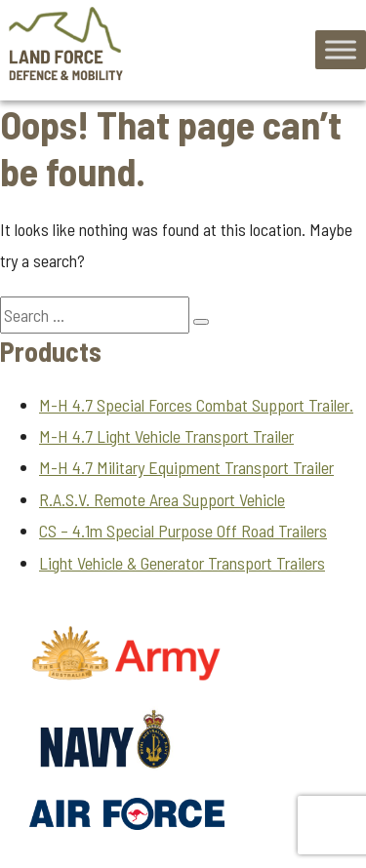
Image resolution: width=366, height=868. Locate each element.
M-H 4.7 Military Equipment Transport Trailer (186, 467)
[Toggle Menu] (341, 50)
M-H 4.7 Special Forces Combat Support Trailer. (196, 405)
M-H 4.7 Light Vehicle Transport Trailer (166, 436)
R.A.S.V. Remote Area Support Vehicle (162, 499)
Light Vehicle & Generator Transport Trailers (182, 563)
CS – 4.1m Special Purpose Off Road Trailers (183, 531)
